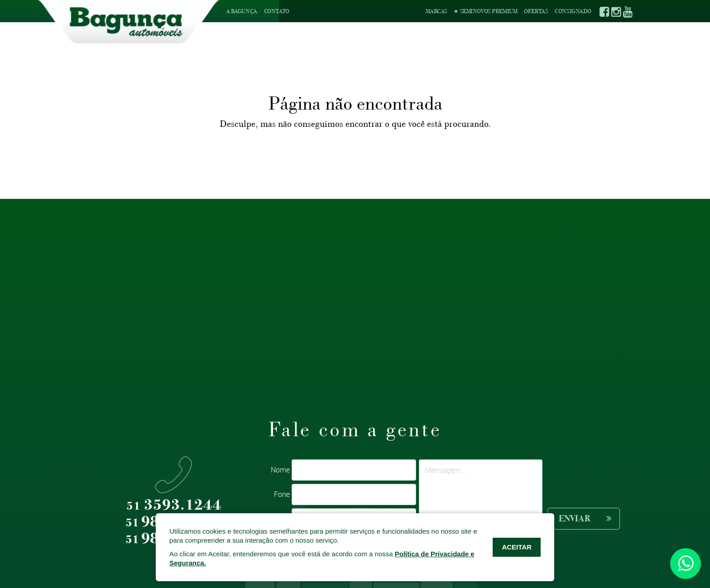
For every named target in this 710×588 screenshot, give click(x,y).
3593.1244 (174, 505)
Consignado (573, 11)
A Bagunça (242, 11)
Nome (280, 470)
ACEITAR (517, 547)
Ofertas (536, 11)
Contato (277, 11)
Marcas (437, 11)
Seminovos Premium (486, 11)
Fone (282, 494)
